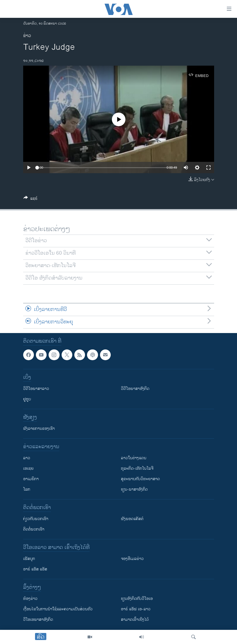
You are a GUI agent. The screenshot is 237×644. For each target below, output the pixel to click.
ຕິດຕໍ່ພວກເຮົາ (34, 529)
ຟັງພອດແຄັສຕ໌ (132, 519)
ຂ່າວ (27, 36)
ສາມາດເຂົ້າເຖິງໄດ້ (135, 620)
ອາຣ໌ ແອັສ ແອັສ (35, 569)
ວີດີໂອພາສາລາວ (36, 389)
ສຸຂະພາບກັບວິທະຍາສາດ (140, 479)
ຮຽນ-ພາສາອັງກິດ (134, 489)
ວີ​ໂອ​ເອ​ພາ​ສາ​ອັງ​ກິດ (38, 620)
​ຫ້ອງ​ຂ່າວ (30, 599)
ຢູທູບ (27, 399)
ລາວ (27, 458)
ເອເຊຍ (28, 468)
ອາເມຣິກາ (31, 479)
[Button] (31, 199)
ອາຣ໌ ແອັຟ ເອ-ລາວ (136, 609)
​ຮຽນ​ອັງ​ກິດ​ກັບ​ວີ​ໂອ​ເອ (137, 599)
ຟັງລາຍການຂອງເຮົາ (39, 429)
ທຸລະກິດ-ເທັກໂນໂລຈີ (137, 468)
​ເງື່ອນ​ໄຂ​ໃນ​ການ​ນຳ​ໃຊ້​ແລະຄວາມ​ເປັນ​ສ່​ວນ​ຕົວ (58, 609)
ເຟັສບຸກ (29, 559)
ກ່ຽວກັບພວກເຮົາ (36, 519)
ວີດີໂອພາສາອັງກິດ (135, 389)
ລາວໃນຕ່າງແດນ (134, 458)
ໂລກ (27, 489)
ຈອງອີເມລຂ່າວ (132, 559)
